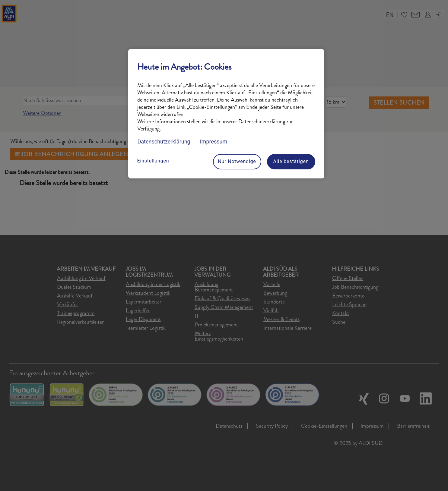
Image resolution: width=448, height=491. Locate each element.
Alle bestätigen (291, 161)
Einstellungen (153, 161)
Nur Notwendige (237, 161)
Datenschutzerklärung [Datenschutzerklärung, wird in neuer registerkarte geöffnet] (164, 142)
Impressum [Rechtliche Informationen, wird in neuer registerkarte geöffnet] (214, 142)
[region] (226, 114)
